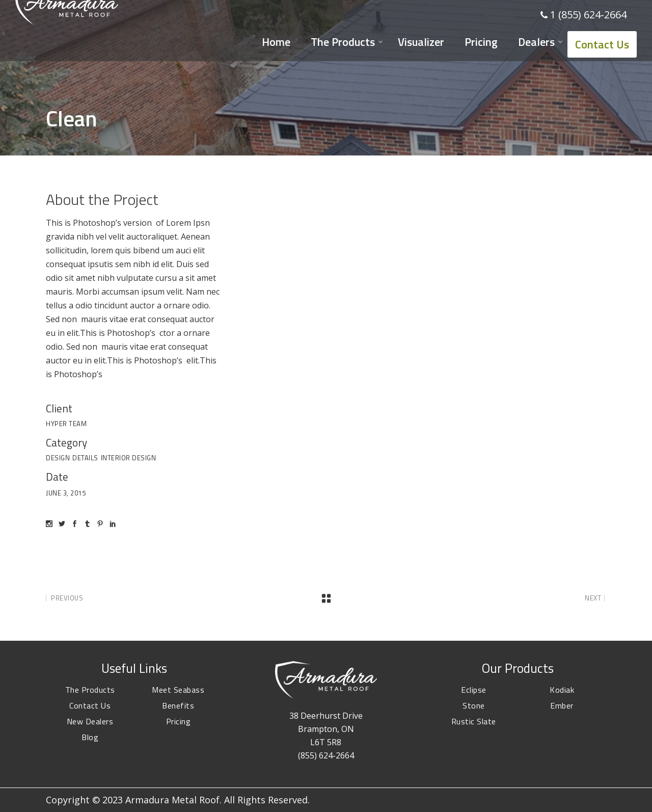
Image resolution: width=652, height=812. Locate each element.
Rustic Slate (474, 721)
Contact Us (90, 705)
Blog (90, 737)
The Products (90, 690)
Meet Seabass (178, 690)
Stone (474, 705)
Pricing (179, 721)
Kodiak (562, 690)
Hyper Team (66, 424)
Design (58, 458)
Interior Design (129, 458)
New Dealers (90, 721)
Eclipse (474, 690)
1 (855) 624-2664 (588, 15)
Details (85, 458)
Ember (562, 705)
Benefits (178, 705)
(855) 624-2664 (326, 755)
